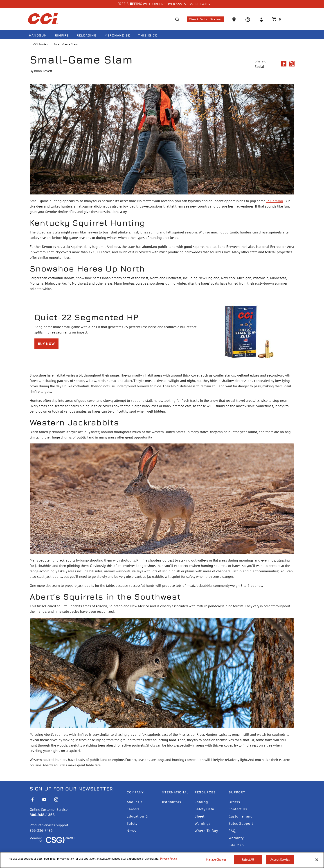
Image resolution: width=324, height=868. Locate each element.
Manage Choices (216, 860)
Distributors (171, 802)
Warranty (236, 838)
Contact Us (238, 809)
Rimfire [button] (62, 35)
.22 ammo (275, 201)
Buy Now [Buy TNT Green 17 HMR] (46, 344)
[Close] (317, 860)
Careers (133, 809)
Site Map (236, 845)
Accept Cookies (280, 860)
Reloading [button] (87, 35)
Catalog (201, 802)
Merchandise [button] (117, 35)
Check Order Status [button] (206, 19)
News (131, 831)
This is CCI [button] (148, 35)
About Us (135, 802)
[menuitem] (40, 36)
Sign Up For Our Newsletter (71, 789)
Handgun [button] (38, 35)
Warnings (203, 823)
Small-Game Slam (66, 44)
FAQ (232, 831)
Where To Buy (206, 831)
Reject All (248, 860)
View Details (197, 4)
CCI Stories (41, 44)
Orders (234, 802)
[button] (235, 19)
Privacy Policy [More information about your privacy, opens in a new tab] (169, 859)
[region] (162, 860)
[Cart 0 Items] (276, 19)
